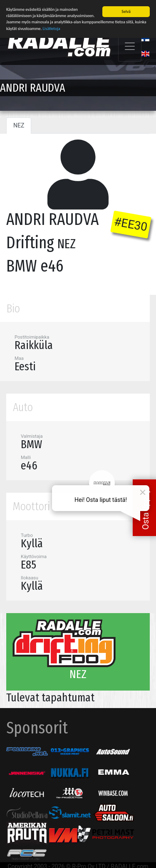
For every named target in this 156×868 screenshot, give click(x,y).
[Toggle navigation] (130, 45)
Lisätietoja (52, 28)
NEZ (19, 125)
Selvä (126, 11)
